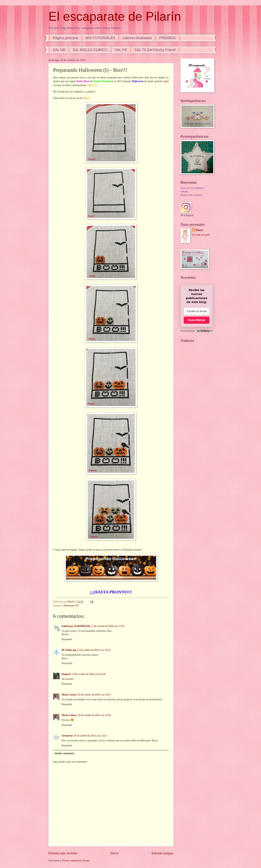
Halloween (69, 606)
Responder (67, 639)
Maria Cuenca (69, 695)
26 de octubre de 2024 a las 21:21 (90, 736)
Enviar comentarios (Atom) (76, 861)
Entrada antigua (163, 853)
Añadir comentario (64, 753)
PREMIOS (167, 38)
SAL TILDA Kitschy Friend (155, 50)
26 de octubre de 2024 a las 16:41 (94, 695)
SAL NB (59, 50)
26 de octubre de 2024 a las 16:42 (94, 715)
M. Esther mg (69, 650)
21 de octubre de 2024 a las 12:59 (108, 626)
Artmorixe (67, 736)
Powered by (197, 331)
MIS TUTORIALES (100, 38)
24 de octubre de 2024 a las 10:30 (89, 674)
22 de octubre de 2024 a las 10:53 (94, 650)
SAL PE (121, 50)
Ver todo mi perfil (201, 235)
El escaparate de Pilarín (115, 16)
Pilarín (199, 230)
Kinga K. (67, 674)
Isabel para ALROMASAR (76, 626)
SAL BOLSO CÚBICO (90, 50)
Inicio (114, 853)
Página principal (65, 38)
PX (77, 606)
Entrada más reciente (63, 853)
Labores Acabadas (137, 38)
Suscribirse (197, 320)
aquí (166, 81)
